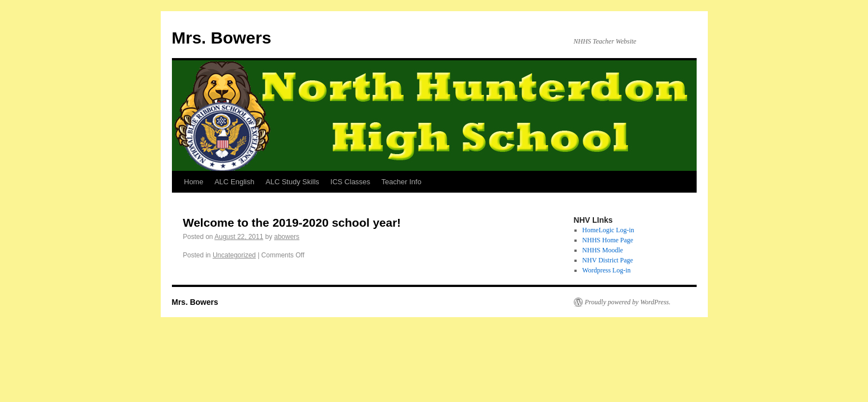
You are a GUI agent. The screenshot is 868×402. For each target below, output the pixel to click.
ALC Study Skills (292, 182)
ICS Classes (351, 182)
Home (194, 182)
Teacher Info (401, 182)
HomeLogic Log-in (608, 230)
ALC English (234, 182)
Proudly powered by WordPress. (628, 302)
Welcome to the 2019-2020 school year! (292, 222)
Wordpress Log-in (606, 270)
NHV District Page (608, 260)
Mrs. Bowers (222, 38)
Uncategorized (234, 255)
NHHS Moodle (603, 250)
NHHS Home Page (608, 240)
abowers (287, 237)
